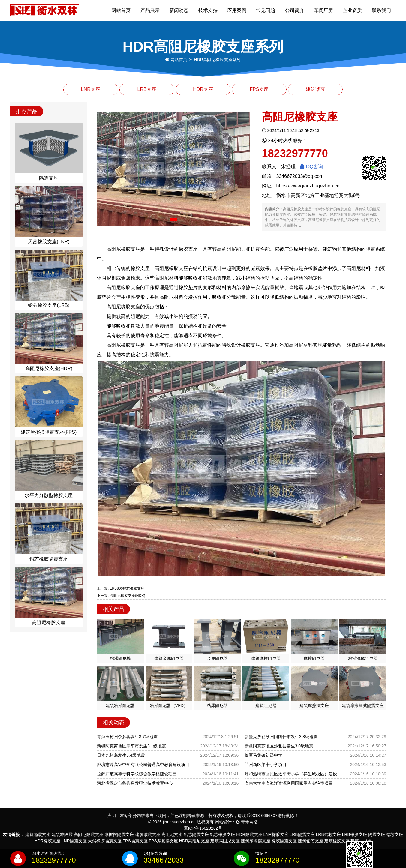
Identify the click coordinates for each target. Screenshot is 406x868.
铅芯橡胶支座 (222, 834)
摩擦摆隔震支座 (119, 834)
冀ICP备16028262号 (203, 828)
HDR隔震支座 (249, 834)
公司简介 (295, 10)
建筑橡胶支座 (337, 841)
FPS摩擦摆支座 (163, 841)
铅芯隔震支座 (196, 834)
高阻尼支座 (172, 834)
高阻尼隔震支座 (89, 834)
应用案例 (237, 10)
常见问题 (266, 10)
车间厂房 (323, 10)
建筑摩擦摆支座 (256, 841)
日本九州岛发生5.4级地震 (121, 755)
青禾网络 (247, 822)
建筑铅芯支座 (311, 841)
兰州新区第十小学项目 (266, 765)
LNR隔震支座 (74, 841)
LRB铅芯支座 (328, 834)
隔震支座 (377, 834)
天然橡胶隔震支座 (105, 841)
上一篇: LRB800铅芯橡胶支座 (121, 588)
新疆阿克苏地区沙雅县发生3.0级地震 (279, 746)
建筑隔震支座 (38, 834)
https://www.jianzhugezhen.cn (308, 186)
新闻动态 (179, 10)
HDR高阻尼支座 (194, 841)
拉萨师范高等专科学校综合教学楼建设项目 (137, 774)
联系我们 (381, 10)
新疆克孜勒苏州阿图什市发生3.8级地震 (281, 737)
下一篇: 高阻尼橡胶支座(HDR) (121, 596)
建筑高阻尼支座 (225, 841)
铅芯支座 (395, 834)
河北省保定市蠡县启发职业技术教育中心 (135, 783)
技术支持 (208, 10)
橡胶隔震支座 (284, 841)
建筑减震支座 (148, 834)
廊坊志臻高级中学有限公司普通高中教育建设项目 (143, 765)
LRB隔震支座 (302, 834)
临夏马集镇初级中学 (263, 755)
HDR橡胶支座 (47, 841)
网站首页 (121, 10)
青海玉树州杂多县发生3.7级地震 (127, 737)
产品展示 (150, 10)
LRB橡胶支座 (355, 834)
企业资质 (352, 10)
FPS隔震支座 (135, 841)
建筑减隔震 (62, 834)
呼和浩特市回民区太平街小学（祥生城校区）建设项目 (294, 774)
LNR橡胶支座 (276, 834)
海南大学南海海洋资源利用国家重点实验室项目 (289, 783)
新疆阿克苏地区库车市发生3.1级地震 (131, 746)
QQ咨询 (311, 167)
